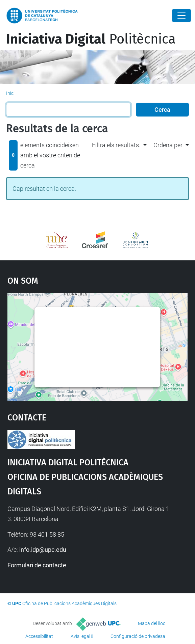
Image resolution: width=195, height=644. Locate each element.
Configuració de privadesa (138, 636)
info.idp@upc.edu (43, 550)
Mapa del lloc (152, 623)
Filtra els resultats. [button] (116, 145)
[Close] (181, 16)
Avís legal (80, 636)
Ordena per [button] (168, 145)
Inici (10, 93)
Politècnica (91, 39)
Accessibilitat (39, 636)
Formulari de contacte (37, 565)
